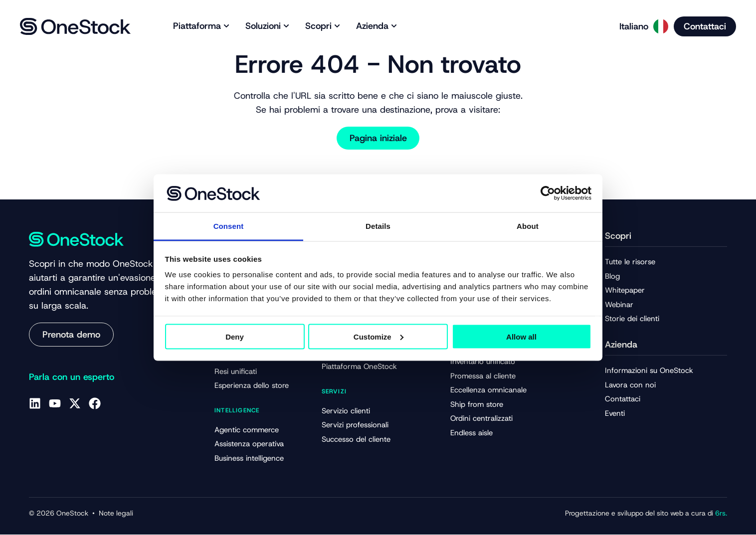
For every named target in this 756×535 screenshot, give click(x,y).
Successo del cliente (356, 439)
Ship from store (477, 405)
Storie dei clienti (632, 319)
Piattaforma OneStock (359, 367)
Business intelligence (249, 458)
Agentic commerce (247, 430)
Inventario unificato (483, 362)
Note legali (116, 514)
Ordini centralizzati (481, 419)
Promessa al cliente (483, 376)
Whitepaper (625, 291)
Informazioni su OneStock (649, 370)
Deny (235, 336)
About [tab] (528, 226)
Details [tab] (378, 226)
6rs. (720, 514)
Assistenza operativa (249, 444)
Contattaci (623, 399)
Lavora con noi (630, 385)
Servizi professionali (355, 425)
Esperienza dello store (252, 386)
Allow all (521, 336)
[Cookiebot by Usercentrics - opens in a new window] (548, 193)
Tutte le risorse (630, 262)
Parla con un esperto (72, 377)
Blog (612, 276)
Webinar (619, 305)
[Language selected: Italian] (641, 26)
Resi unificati (236, 371)
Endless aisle (472, 433)
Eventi (615, 413)
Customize (378, 336)
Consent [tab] (229, 226)
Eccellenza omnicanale (488, 390)
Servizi (334, 391)
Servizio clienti (346, 411)
